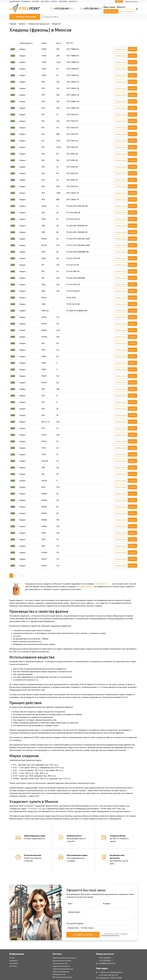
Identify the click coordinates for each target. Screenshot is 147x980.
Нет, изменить (127, 11)
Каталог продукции (25, 17)
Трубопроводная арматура (63, 969)
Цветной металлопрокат (62, 961)
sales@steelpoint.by (85, 586)
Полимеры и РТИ (59, 974)
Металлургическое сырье (62, 977)
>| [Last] (23, 576)
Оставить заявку (83, 935)
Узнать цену (121, 49)
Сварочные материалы (61, 966)
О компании (14, 1)
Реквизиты (26, 1)
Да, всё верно (111, 11)
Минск (119, 1)
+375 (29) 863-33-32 (93, 8)
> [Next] (19, 576)
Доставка (45, 1)
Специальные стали (60, 963)
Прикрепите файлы (75, 923)
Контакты (73, 1)
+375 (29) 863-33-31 (64, 8)
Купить (132, 49)
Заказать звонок (131, 1)
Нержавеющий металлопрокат (64, 958)
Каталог (36, 1)
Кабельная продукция (61, 972)
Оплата (54, 1)
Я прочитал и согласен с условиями (114, 935)
